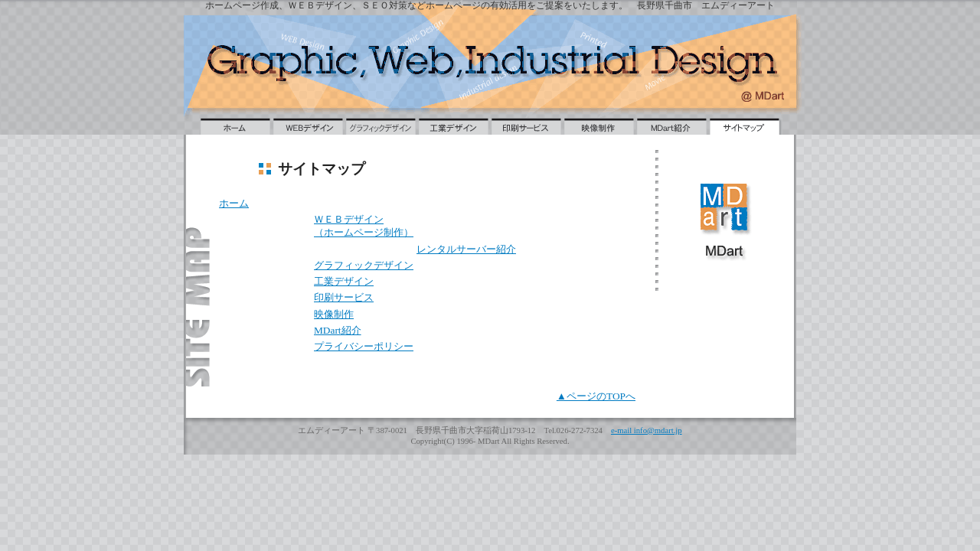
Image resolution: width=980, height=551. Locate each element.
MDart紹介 (338, 330)
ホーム (234, 203)
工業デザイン (344, 281)
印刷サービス (344, 297)
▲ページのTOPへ (596, 396)
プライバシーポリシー (364, 346)
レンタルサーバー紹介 (466, 249)
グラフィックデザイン (364, 265)
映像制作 (334, 314)
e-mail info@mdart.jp (647, 430)
